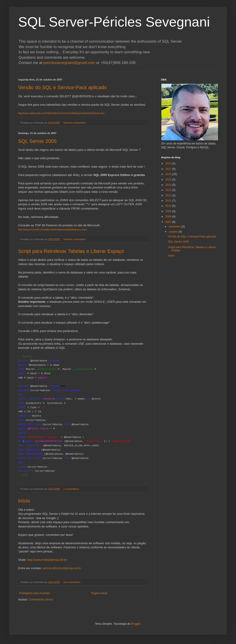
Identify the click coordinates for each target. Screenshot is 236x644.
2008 (169, 217)
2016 (169, 174)
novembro (175, 227)
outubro (174, 232)
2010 (169, 206)
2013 (169, 190)
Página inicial (99, 593)
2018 (169, 163)
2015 (169, 180)
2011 (169, 201)
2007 (169, 222)
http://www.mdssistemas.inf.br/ (47, 560)
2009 (169, 211)
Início (24, 501)
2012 (169, 195)
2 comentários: (72, 489)
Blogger (136, 624)
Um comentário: (73, 582)
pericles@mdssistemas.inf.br (62, 568)
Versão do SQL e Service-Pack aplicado (63, 87)
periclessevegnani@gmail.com (69, 63)
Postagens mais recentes (35, 593)
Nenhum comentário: (75, 123)
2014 (169, 185)
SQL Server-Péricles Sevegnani (114, 22)
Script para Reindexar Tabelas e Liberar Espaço (71, 251)
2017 (169, 169)
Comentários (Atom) (41, 600)
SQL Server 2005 (37, 141)
